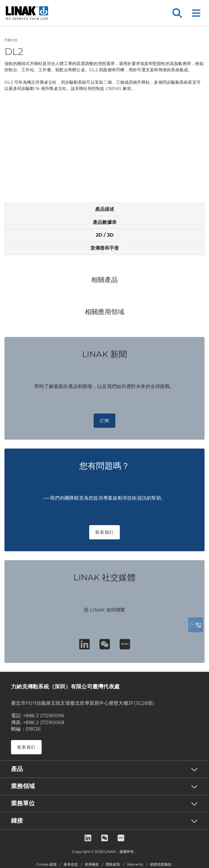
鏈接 (17, 821)
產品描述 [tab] (105, 209)
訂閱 (104, 421)
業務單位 (23, 803)
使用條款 (92, 864)
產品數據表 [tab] (105, 222)
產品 (17, 769)
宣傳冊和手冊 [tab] (105, 248)
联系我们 (104, 532)
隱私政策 (113, 864)
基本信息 (71, 864)
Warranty (135, 864)
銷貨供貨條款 (161, 864)
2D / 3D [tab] (105, 235)
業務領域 (23, 786)
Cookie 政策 (47, 864)
